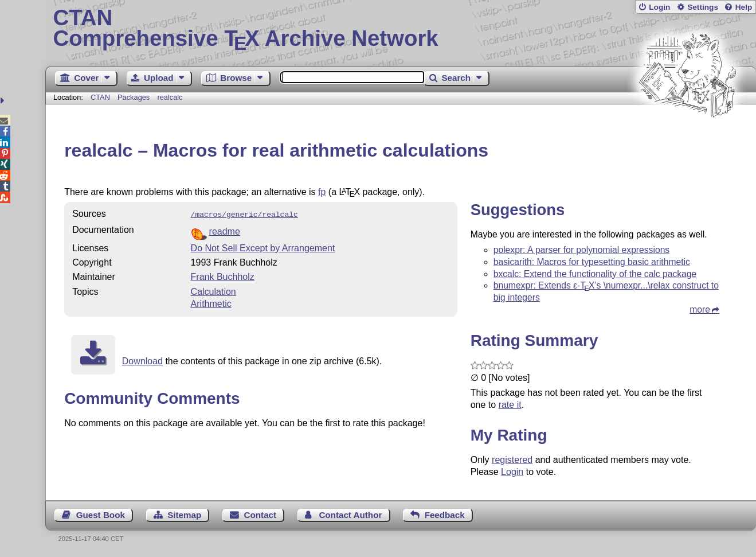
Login (659, 7)
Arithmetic (211, 303)
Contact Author (350, 515)
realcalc (170, 97)
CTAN (100, 97)
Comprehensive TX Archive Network (400, 29)
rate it (510, 405)
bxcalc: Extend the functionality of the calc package (595, 274)
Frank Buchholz (223, 276)
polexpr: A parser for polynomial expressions (582, 250)
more (700, 309)
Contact (261, 515)
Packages (135, 97)
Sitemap (184, 515)
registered (512, 460)
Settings (703, 7)
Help (744, 7)
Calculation (214, 291)
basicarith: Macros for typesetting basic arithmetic (592, 262)
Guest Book (101, 515)
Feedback (445, 515)
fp (322, 192)
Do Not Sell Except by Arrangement (263, 247)
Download (142, 360)
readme (225, 230)
